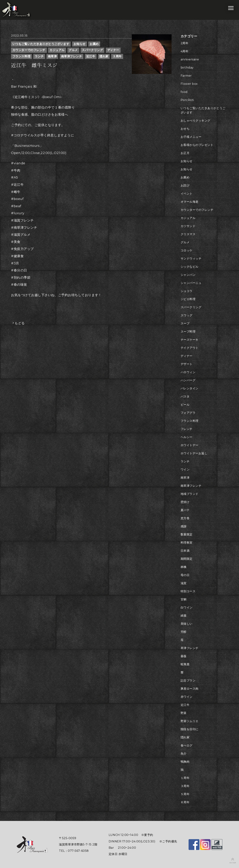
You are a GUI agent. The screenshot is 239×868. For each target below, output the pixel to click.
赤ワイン (187, 697)
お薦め (94, 44)
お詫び (185, 185)
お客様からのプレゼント (197, 145)
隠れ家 (104, 56)
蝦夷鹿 (185, 664)
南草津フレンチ (72, 56)
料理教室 (187, 543)
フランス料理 (21, 56)
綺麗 (184, 616)
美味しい (187, 624)
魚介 (184, 754)
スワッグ (187, 315)
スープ (185, 323)
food (184, 92)
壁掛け (185, 502)
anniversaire (190, 59)
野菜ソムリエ (190, 721)
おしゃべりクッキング (196, 121)
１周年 (185, 778)
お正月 (185, 153)
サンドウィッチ (191, 259)
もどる (20, 323)
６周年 (185, 802)
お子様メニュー (191, 137)
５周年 (185, 794)
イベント (187, 194)
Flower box (189, 84)
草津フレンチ (190, 648)
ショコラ (187, 291)
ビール (185, 405)
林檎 (184, 567)
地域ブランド (190, 494)
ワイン (185, 470)
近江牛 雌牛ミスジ (34, 65)
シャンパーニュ (191, 283)
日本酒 (185, 551)
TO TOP (233, 863)
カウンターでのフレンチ (29, 50)
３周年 (117, 56)
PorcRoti (187, 100)
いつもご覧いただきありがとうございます (41, 44)
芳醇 (184, 632)
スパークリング (92, 50)
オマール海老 (190, 202)
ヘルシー (187, 437)
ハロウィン (188, 372)
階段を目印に (190, 729)
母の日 (185, 575)
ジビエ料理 (188, 299)
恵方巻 (185, 518)
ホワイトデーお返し (194, 453)
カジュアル (57, 50)
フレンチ (187, 429)
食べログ (187, 745)
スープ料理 (188, 332)
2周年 (185, 43)
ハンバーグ (188, 380)
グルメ (73, 50)
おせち (185, 129)
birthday (187, 68)
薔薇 (184, 656)
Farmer (186, 76)
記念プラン (188, 681)
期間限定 (187, 559)
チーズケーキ (190, 340)
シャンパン (188, 275)
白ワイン (187, 607)
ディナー (113, 50)
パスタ (185, 396)
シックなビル (190, 267)
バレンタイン (190, 388)
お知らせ (80, 44)
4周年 (185, 51)
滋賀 (184, 583)
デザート (187, 364)
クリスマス (188, 234)
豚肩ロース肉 (190, 689)
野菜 (184, 713)
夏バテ (185, 510)
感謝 (184, 526)
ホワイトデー (190, 445)
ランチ (39, 56)
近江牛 (91, 56)
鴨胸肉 (185, 762)
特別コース (188, 591)
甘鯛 (184, 599)
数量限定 (187, 534)
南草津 (52, 56)
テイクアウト (190, 348)
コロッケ (187, 250)
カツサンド (188, 226)
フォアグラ (188, 413)
